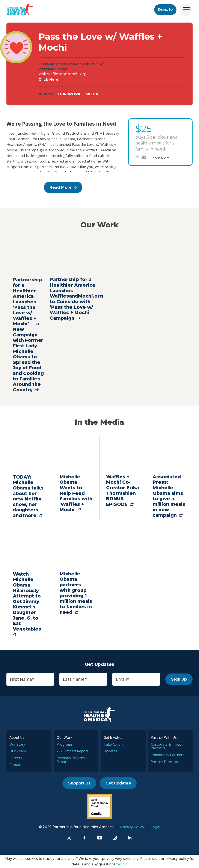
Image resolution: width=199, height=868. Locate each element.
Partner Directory (165, 762)
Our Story (17, 744)
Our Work (69, 94)
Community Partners (167, 755)
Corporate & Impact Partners (167, 746)
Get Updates (118, 783)
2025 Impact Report (72, 751)
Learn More (161, 158)
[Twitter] (69, 838)
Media (92, 94)
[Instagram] (115, 838)
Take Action (113, 744)
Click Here (50, 79)
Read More (61, 187)
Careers (16, 758)
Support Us (79, 783)
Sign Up (179, 679)
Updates (110, 751)
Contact (16, 765)
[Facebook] (84, 838)
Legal (155, 827)
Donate (165, 10)
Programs (65, 744)
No (125, 864)
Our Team (18, 751)
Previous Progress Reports (72, 760)
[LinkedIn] (130, 838)
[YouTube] (99, 838)
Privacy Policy (132, 827)
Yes (119, 864)
